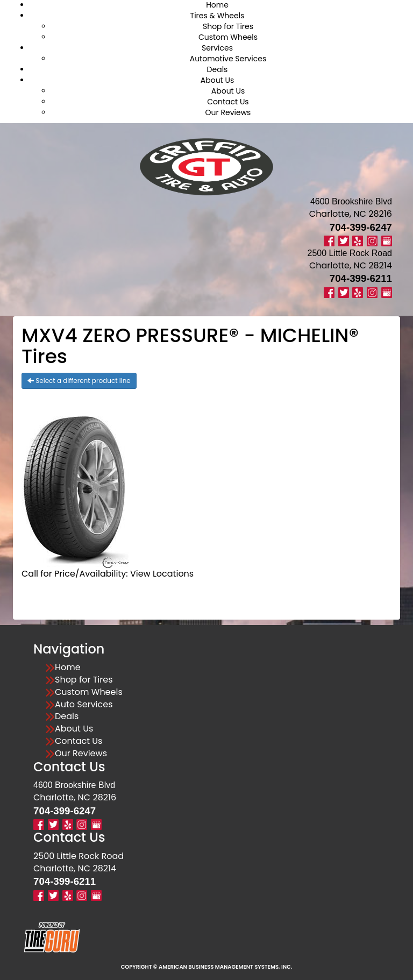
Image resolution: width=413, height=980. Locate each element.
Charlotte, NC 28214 (351, 265)
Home (68, 667)
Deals (218, 69)
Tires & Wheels (218, 16)
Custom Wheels (228, 37)
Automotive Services (228, 59)
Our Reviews (228, 112)
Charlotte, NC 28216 (351, 214)
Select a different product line (79, 381)
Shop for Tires (228, 26)
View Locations (162, 574)
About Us (217, 80)
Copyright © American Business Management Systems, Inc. (207, 967)
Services (217, 48)
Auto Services (84, 705)
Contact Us (228, 102)
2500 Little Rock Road (79, 856)
